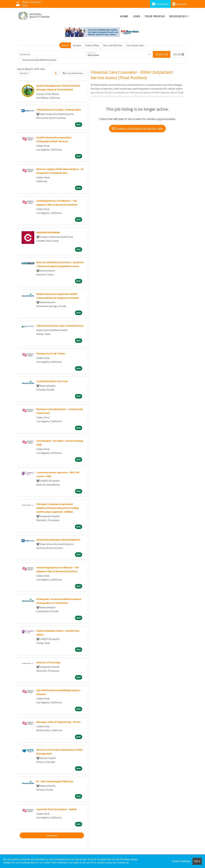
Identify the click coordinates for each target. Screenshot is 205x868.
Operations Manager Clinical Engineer (58, 540)
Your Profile (155, 16)
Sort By (23, 73)
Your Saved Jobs (135, 45)
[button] (179, 54)
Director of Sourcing (48, 662)
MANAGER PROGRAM (48, 232)
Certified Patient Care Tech (52, 381)
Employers (180, 4)
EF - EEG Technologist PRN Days (55, 781)
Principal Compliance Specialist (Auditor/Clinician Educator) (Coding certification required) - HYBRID (57, 508)
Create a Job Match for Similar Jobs (137, 128)
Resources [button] (178, 16)
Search (65, 45)
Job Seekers (160, 4)
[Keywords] (52, 54)
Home (124, 16)
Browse (77, 45)
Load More (52, 835)
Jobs (136, 16)
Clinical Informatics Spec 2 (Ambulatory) (60, 326)
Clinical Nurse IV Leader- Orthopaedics (59, 110)
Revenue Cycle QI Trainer (51, 353)
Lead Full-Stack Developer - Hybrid (56, 809)
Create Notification (73, 73)
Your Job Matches (113, 45)
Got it (197, 861)
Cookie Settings (181, 861)
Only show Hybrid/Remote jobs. (39, 60)
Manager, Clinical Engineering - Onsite (58, 722)
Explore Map (92, 45)
